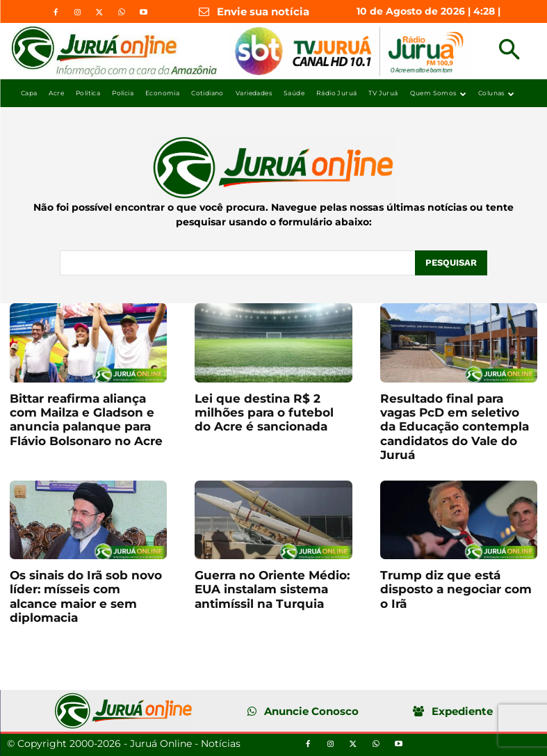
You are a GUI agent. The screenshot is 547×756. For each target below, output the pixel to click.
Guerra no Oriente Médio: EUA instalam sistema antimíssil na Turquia (272, 589)
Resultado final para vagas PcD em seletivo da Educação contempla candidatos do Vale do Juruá (455, 427)
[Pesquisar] (451, 263)
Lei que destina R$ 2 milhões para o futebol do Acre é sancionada (264, 413)
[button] (509, 51)
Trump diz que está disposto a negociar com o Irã (456, 589)
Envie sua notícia (263, 11)
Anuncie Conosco (311, 711)
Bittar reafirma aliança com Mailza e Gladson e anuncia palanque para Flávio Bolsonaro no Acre (86, 420)
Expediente (462, 711)
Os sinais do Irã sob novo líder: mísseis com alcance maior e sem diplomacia (86, 596)
